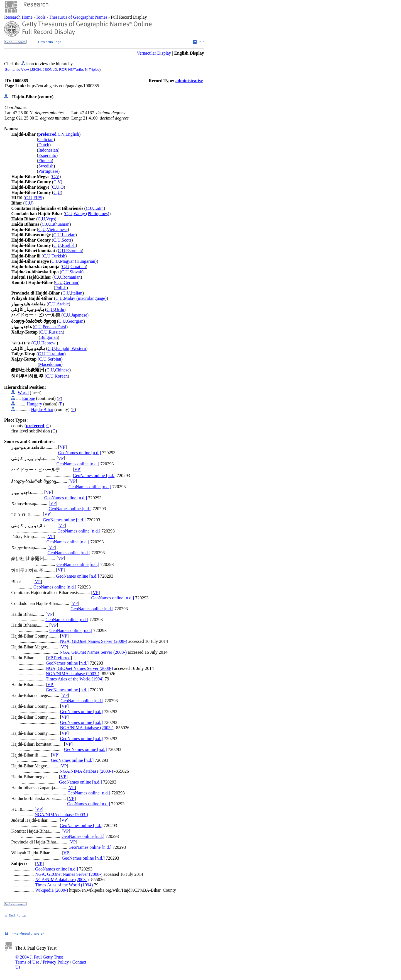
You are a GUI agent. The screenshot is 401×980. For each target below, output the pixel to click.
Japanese (79, 315)
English (72, 134)
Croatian (78, 267)
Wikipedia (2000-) (52, 890)
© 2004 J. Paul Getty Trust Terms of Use (39, 960)
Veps (51, 219)
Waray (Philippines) (91, 214)
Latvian (69, 235)
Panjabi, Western (71, 348)
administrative (189, 81)
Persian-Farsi (54, 327)
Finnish (45, 161)
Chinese (62, 370)
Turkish (58, 256)
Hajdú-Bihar (42, 409)
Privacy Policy (56, 962)
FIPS (38, 198)
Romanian (72, 277)
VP (62, 447)
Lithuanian (60, 224)
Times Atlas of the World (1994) (74, 679)
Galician (46, 139)
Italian (77, 293)
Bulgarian (49, 337)
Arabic (63, 304)
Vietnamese (57, 229)
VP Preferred (59, 658)
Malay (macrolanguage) (85, 298)
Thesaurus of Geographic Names (78, 17)
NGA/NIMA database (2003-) (72, 674)
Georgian (75, 321)
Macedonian (50, 364)
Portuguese (48, 171)
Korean (61, 376)
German (71, 282)
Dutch (44, 145)
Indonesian (48, 150)
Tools (41, 17)
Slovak (76, 272)
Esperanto (47, 155)
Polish (61, 288)
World (23, 393)
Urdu (59, 309)
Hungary (34, 404)
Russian (56, 332)
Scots (66, 240)
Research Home (19, 17)
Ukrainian (55, 354)
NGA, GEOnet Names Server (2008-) (93, 641)
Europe (28, 398)
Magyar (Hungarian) (78, 261)
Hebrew (49, 343)
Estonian (74, 251)
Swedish (46, 166)
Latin (99, 208)
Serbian (54, 359)
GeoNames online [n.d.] (80, 453)
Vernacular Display (154, 53)
